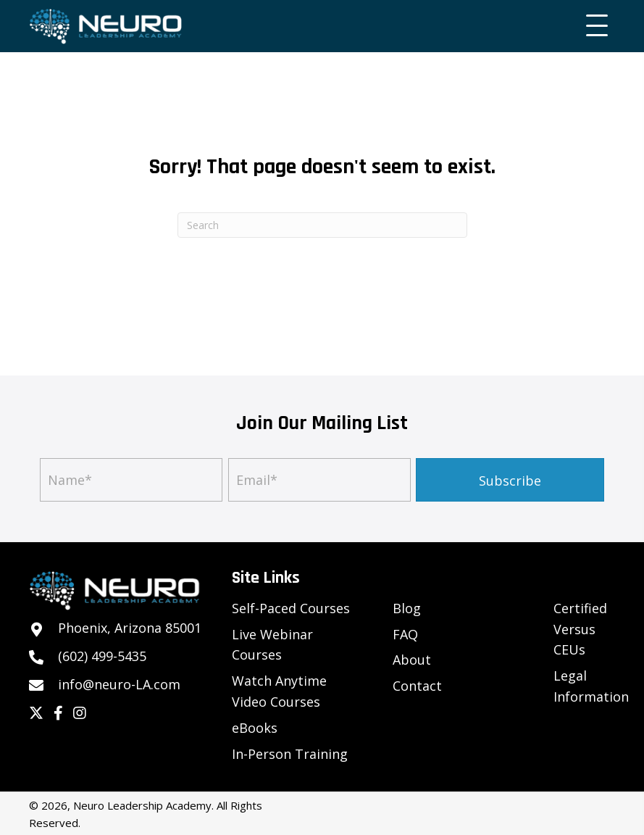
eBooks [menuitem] (255, 728)
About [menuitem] (412, 660)
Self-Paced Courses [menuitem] (291, 608)
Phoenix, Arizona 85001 (130, 628)
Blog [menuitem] (407, 608)
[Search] (322, 225)
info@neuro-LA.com (119, 684)
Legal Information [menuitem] (591, 686)
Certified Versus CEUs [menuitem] (580, 629)
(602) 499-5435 (102, 656)
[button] (593, 26)
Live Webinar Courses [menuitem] (272, 645)
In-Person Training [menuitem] (290, 754)
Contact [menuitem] (417, 686)
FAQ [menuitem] (405, 634)
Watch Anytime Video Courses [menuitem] (279, 691)
